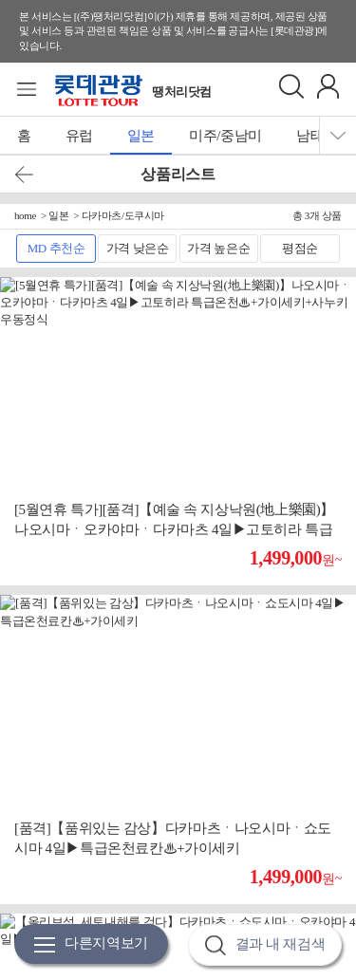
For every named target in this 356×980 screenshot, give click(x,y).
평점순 (300, 248)
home (25, 215)
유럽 (79, 136)
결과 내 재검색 (265, 945)
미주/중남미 (225, 136)
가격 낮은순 (138, 248)
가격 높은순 (218, 248)
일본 (141, 136)
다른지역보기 (91, 944)
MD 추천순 (56, 248)
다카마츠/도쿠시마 (123, 215)
